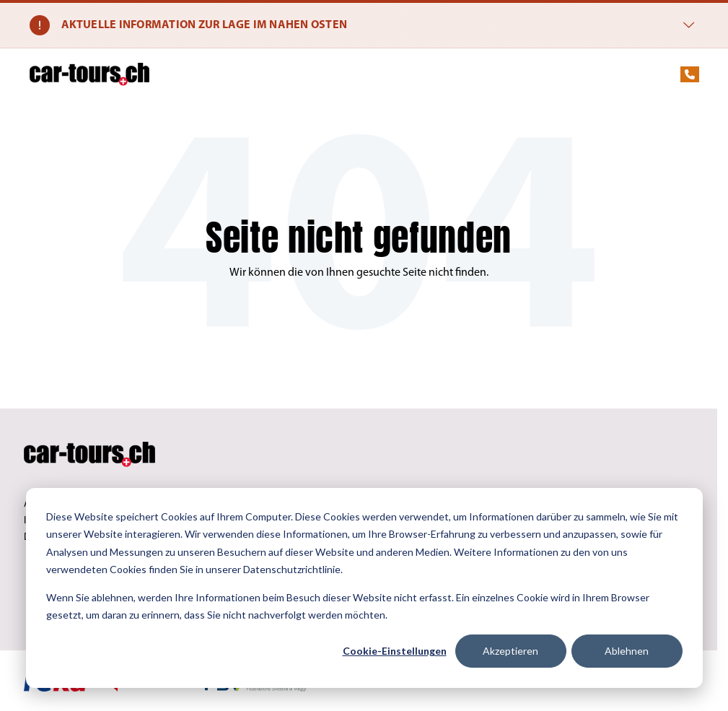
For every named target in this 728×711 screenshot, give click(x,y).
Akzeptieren (510, 651)
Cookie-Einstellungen (395, 651)
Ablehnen (627, 651)
